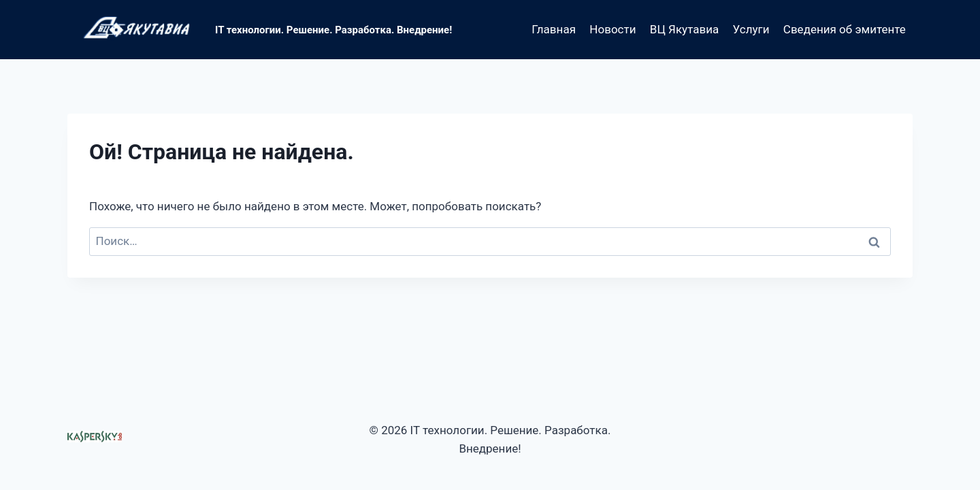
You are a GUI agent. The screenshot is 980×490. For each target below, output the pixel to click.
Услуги (751, 29)
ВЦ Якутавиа (684, 29)
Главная (554, 29)
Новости (612, 29)
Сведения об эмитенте (845, 29)
